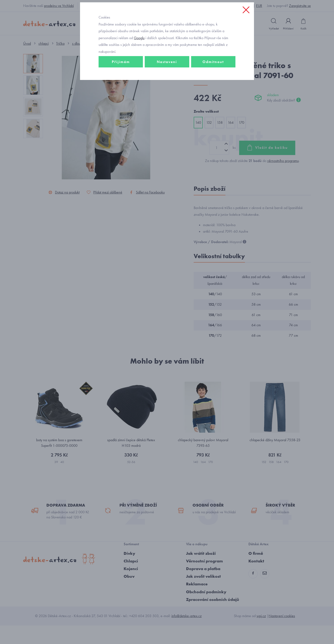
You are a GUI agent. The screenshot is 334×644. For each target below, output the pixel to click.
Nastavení (167, 94)
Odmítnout (213, 94)
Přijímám (121, 94)
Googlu (139, 70)
